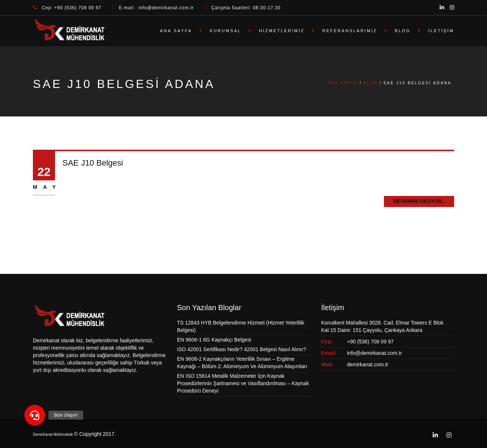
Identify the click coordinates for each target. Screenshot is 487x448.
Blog (403, 31)
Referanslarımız (350, 31)
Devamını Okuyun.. (419, 201)
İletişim (441, 31)
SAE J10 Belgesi (93, 163)
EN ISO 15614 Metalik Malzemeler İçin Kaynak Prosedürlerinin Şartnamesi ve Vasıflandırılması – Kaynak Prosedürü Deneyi (243, 383)
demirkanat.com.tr (368, 364)
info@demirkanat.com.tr (374, 353)
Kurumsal (226, 31)
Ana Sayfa (176, 31)
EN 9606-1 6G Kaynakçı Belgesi (214, 340)
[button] (35, 415)
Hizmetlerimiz (282, 31)
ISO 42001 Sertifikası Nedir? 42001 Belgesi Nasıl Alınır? (241, 349)
